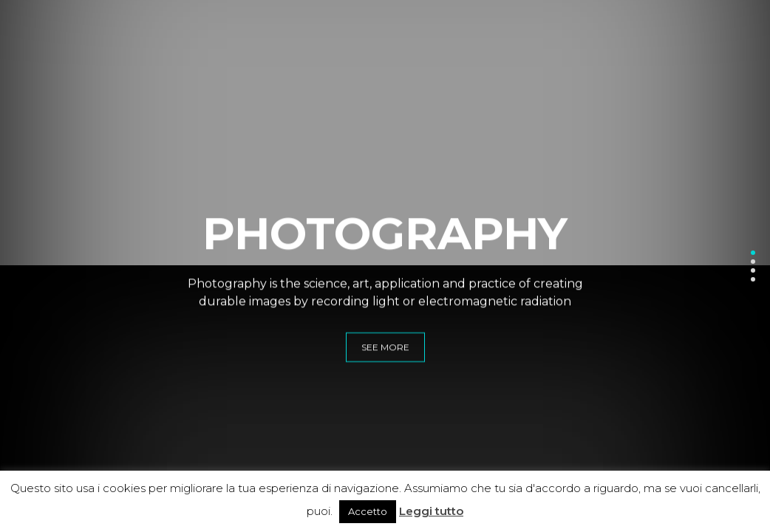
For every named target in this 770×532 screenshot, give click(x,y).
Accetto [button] (368, 511)
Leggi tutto (431, 511)
